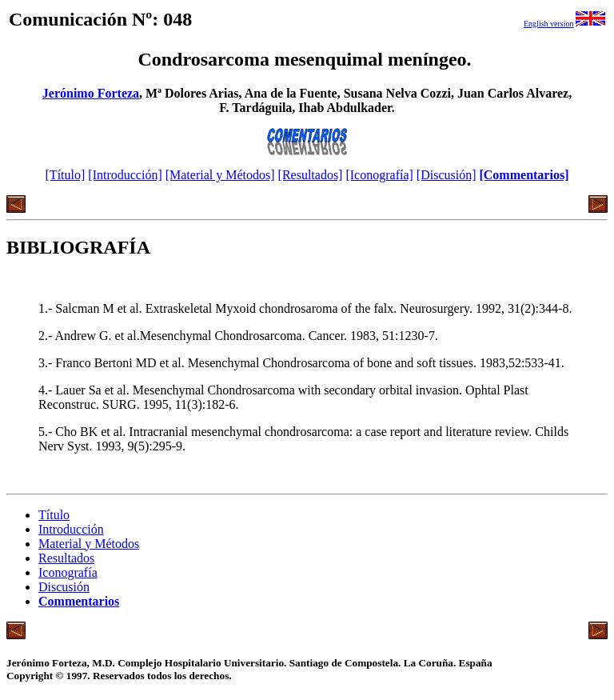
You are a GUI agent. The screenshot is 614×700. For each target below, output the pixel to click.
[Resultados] (311, 175)
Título (54, 515)
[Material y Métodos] (220, 175)
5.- (47, 432)
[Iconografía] (379, 175)
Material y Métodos (89, 544)
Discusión (64, 587)
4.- (47, 390)
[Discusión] (447, 175)
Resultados (66, 558)
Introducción (71, 529)
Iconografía (68, 572)
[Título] (66, 175)
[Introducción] (125, 175)
